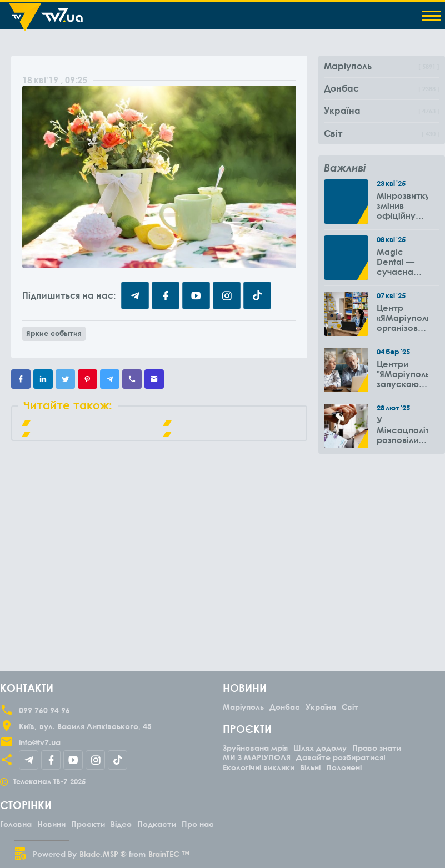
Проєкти (88, 824)
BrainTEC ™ (169, 854)
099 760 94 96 (44, 710)
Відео (121, 824)
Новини (51, 824)
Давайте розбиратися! (341, 757)
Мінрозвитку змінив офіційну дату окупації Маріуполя (402, 205)
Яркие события (54, 333)
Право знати (377, 748)
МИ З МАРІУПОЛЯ (257, 757)
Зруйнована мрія (255, 748)
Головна (16, 824)
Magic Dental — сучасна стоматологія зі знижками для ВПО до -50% (402, 262)
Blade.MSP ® (103, 854)
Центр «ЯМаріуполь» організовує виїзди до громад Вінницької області (402, 318)
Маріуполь (243, 707)
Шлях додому (320, 748)
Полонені (344, 767)
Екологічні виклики (259, 767)
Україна (321, 707)
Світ (350, 707)
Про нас (198, 824)
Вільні (310, 767)
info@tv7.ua (40, 742)
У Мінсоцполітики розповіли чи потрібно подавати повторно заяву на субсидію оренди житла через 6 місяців (402, 430)
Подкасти (157, 824)
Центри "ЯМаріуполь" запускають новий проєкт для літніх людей (402, 374)
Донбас (285, 707)
